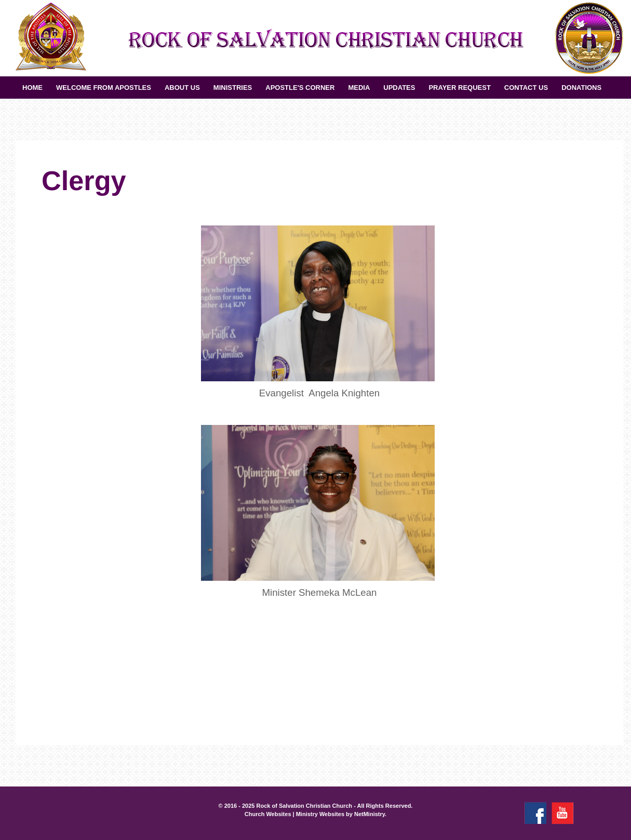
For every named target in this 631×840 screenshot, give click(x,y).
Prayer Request (459, 88)
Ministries (233, 88)
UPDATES (399, 88)
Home (32, 88)
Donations (581, 88)
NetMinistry (370, 814)
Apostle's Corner (300, 88)
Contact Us (526, 88)
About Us (182, 88)
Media (359, 88)
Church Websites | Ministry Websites (295, 814)
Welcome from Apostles (104, 88)
